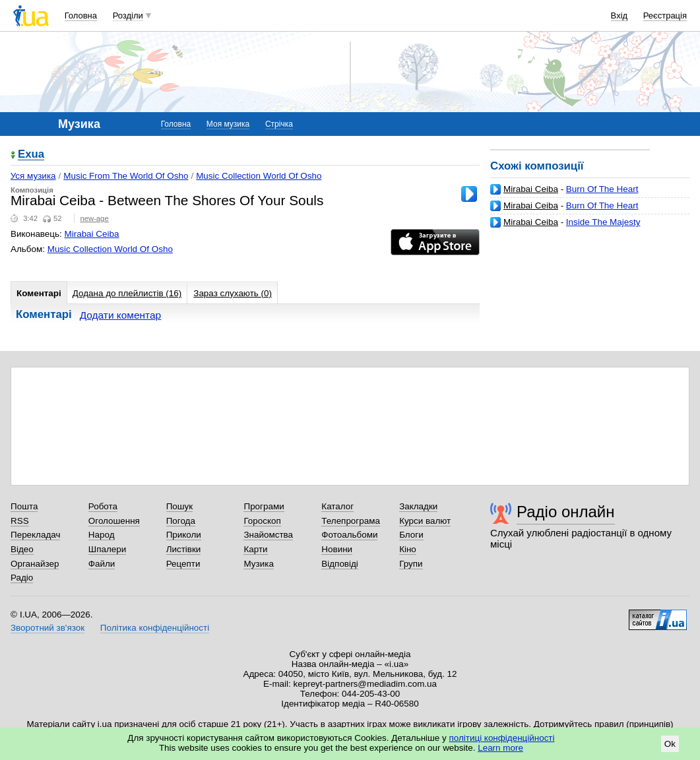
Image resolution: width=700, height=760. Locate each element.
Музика (258, 564)
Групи (411, 564)
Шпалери (107, 549)
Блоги (411, 535)
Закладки (418, 506)
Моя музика (228, 124)
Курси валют (425, 521)
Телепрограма (351, 521)
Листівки (184, 549)
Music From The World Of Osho (126, 176)
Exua (31, 155)
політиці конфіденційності (502, 738)
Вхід (620, 16)
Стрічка (279, 124)
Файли (102, 564)
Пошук (180, 506)
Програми (264, 506)
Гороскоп (262, 521)
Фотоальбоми (349, 535)
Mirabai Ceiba (531, 189)
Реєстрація (665, 16)
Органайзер (35, 564)
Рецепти (183, 564)
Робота (103, 506)
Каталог (337, 506)
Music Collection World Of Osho (259, 176)
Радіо (22, 578)
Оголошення (114, 521)
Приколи (184, 535)
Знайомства (268, 535)
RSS (20, 521)
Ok (670, 744)
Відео (22, 549)
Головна (81, 16)
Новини (337, 549)
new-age (94, 218)
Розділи (128, 16)
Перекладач (35, 535)
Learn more (500, 748)
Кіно (408, 549)
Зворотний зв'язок (48, 628)
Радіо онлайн (566, 512)
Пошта (24, 506)
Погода (181, 521)
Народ (102, 535)
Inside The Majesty (603, 222)
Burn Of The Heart (602, 189)
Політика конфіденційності (155, 628)
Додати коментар (120, 315)
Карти (255, 549)
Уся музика (33, 176)
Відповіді (340, 564)
